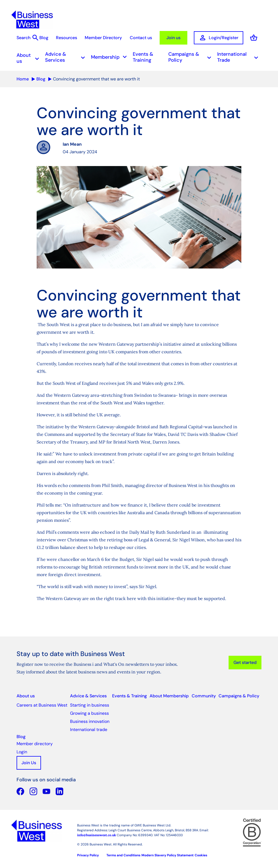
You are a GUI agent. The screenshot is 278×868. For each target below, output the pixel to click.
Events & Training (143, 57)
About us (29, 58)
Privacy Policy (88, 855)
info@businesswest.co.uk (97, 835)
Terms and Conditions (123, 855)
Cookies (201, 855)
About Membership (169, 696)
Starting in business (90, 705)
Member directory (35, 744)
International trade (89, 730)
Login (22, 752)
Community (204, 696)
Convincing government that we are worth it (96, 79)
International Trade (239, 57)
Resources (67, 38)
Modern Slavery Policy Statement (168, 855)
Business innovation (90, 721)
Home (23, 79)
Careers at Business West (42, 705)
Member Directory (103, 38)
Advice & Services (67, 57)
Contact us (141, 38)
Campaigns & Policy (191, 57)
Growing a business (89, 713)
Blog (44, 38)
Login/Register (219, 38)
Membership (110, 57)
